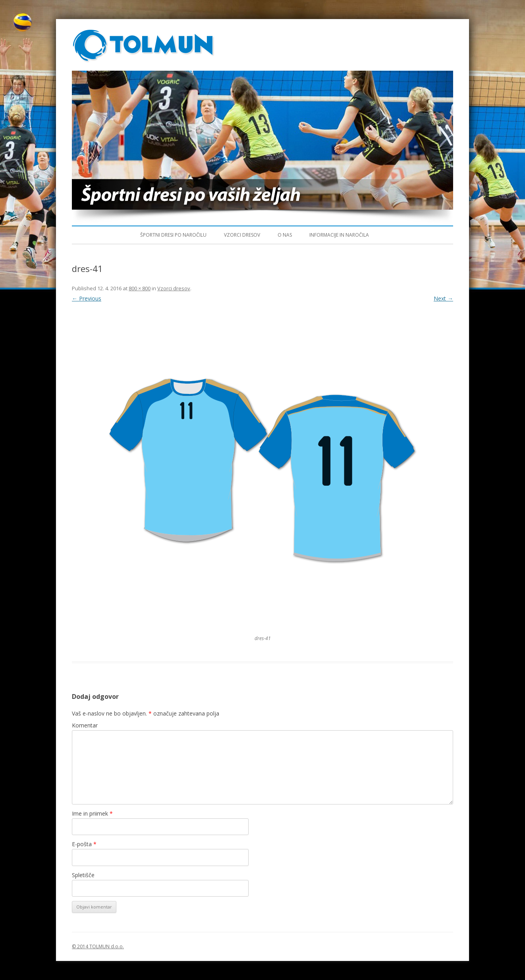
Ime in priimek (92, 813)
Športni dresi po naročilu (173, 235)
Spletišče (83, 875)
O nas (285, 235)
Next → (443, 298)
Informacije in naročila (339, 235)
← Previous (87, 298)
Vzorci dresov (242, 235)
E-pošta (84, 844)
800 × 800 (140, 288)
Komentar (85, 725)
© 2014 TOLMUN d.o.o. (98, 946)
